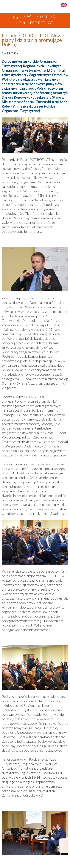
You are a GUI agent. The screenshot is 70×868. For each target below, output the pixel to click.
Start (17, 17)
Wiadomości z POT (42, 16)
